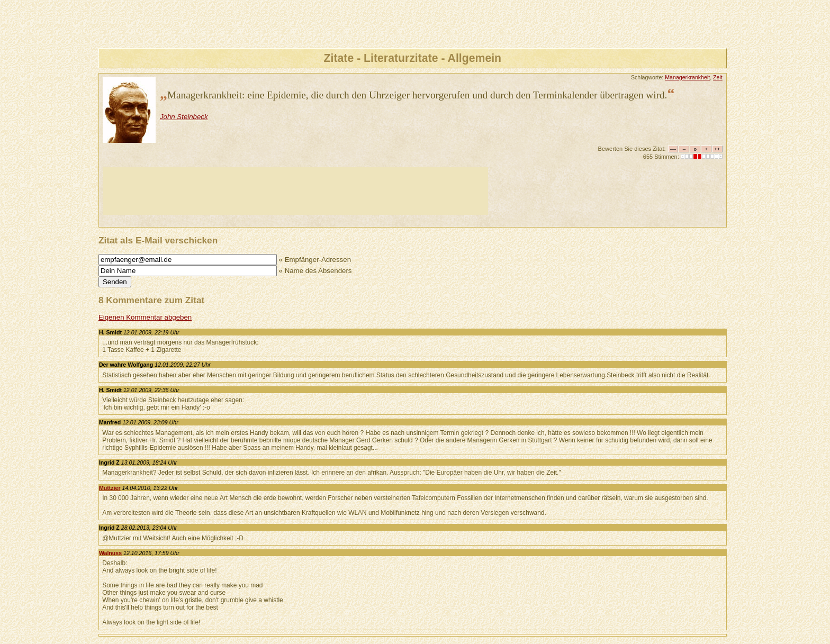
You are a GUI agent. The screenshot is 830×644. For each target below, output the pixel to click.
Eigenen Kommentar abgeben (145, 317)
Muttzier (110, 488)
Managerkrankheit (687, 77)
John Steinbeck (184, 117)
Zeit (718, 77)
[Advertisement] (295, 191)
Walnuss (110, 553)
